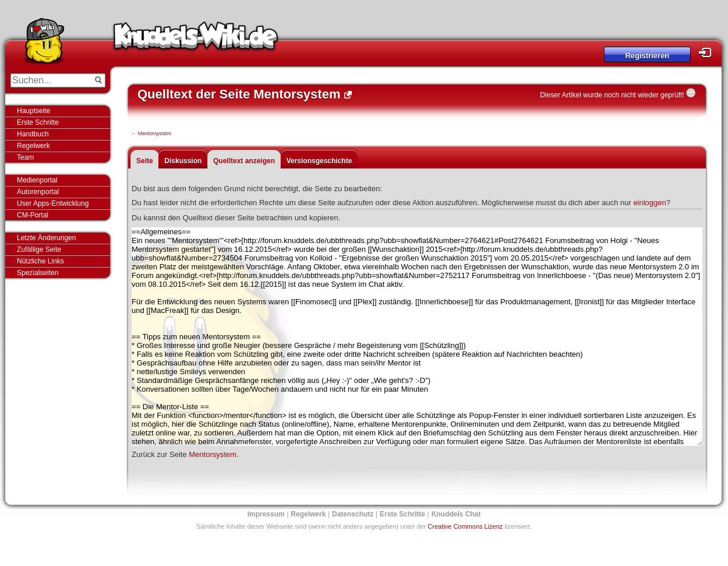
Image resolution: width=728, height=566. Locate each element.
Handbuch (33, 134)
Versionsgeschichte (319, 161)
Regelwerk (33, 146)
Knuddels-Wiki (196, 40)
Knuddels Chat (456, 514)
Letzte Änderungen (46, 238)
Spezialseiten (38, 273)
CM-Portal (33, 215)
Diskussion (183, 161)
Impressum (266, 514)
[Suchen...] (50, 80)
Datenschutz (353, 514)
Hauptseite (33, 111)
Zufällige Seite (39, 249)
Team (25, 157)
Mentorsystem (155, 133)
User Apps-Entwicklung (53, 203)
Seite (145, 161)
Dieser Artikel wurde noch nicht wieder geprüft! (612, 95)
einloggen (649, 203)
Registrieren (647, 56)
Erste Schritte (38, 122)
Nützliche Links (40, 261)
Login (708, 53)
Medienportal (37, 180)
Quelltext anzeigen (244, 161)
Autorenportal (38, 192)
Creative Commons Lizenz (465, 526)
